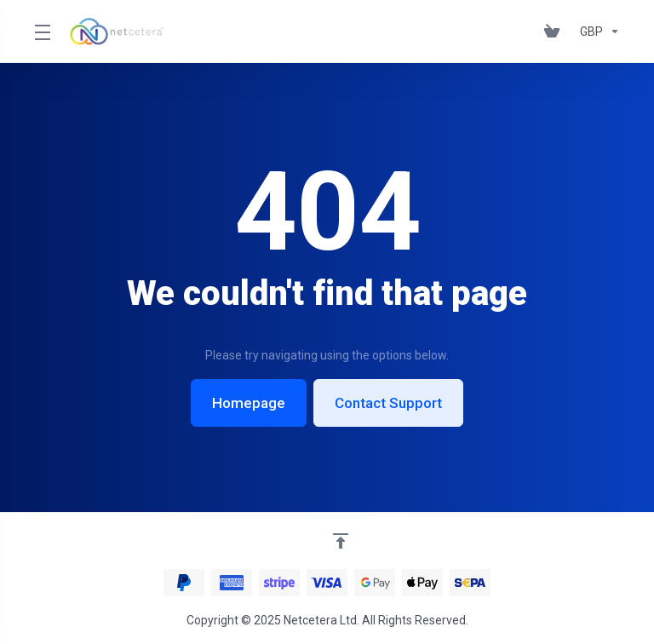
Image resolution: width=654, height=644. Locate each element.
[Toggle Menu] (42, 32)
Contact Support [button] (388, 403)
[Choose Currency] (597, 32)
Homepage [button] (249, 403)
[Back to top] (341, 541)
